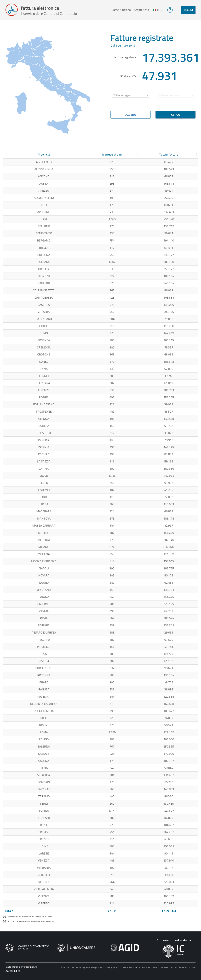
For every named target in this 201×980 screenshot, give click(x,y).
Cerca (175, 116)
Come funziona (121, 11)
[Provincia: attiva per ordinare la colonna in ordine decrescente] (44, 156)
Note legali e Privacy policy (21, 968)
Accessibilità (13, 972)
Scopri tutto (141, 11)
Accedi (188, 11)
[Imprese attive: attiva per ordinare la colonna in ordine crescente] (112, 156)
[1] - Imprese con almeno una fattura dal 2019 (28, 918)
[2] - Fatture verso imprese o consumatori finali (28, 923)
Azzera (131, 116)
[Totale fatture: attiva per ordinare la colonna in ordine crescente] (169, 156)
